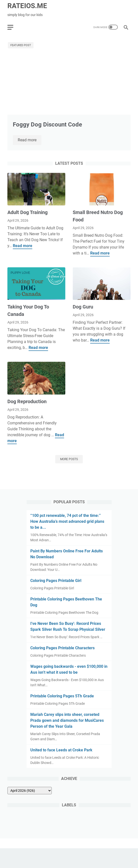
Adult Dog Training (27, 212)
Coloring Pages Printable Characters (62, 648)
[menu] (13, 27)
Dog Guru (83, 307)
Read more (30, 140)
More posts (69, 459)
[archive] (30, 791)
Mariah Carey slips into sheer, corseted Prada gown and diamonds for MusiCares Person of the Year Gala (67, 720)
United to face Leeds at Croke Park (61, 750)
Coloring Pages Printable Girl (56, 581)
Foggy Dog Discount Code (47, 125)
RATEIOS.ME (27, 6)
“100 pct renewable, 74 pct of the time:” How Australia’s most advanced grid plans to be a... (67, 521)
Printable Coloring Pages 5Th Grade (62, 696)
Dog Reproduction (27, 401)
